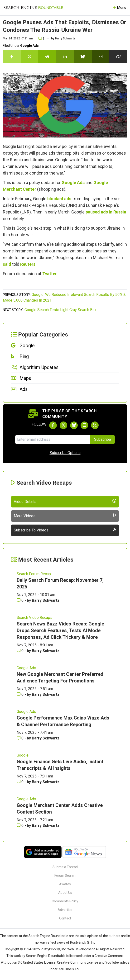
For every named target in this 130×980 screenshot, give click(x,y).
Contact (65, 918)
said (7, 264)
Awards (65, 884)
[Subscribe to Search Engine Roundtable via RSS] (95, 425)
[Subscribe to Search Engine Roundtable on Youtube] (84, 425)
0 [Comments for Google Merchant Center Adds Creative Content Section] (21, 826)
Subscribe (103, 439)
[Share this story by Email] (101, 57)
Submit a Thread (65, 867)
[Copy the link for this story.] (118, 57)
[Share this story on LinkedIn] (65, 57)
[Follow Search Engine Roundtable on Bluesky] (74, 425)
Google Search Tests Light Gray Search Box (60, 310)
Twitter (50, 274)
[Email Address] (53, 440)
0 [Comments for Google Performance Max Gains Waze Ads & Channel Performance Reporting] (21, 738)
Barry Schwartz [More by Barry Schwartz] (46, 600)
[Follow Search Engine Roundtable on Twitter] (63, 425)
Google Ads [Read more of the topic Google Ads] (26, 668)
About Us (65, 893)
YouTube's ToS (69, 969)
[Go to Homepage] (34, 8)
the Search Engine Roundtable (46, 936)
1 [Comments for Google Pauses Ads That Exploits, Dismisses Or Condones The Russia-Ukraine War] (41, 38)
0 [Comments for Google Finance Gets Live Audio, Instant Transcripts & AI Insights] (21, 782)
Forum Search (65, 876)
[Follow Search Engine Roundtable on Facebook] (53, 425)
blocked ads (59, 199)
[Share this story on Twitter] (30, 57)
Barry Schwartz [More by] (65, 38)
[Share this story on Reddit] (47, 57)
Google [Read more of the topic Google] (23, 755)
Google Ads (29, 46)
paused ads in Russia (106, 212)
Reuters (28, 264)
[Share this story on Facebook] (12, 57)
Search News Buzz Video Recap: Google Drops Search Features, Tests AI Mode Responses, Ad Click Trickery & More (60, 630)
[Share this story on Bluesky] (83, 57)
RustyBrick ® (50, 949)
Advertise (65, 910)
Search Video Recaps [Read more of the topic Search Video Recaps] (34, 618)
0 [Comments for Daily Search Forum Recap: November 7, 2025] (21, 600)
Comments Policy (65, 901)
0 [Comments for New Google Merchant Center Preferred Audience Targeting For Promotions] (21, 694)
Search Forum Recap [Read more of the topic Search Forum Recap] (34, 574)
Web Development (81, 949)
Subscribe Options (65, 453)
